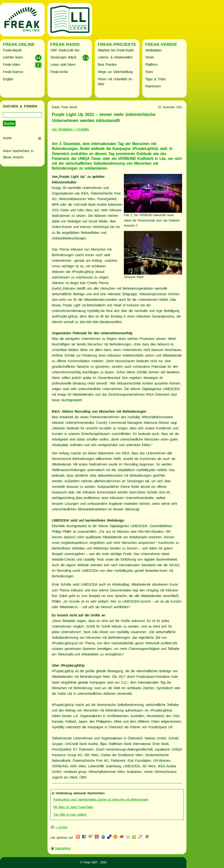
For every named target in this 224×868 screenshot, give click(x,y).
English (8, 79)
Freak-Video (11, 65)
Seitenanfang (63, 848)
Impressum (153, 86)
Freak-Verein (161, 45)
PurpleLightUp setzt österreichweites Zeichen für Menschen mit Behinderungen (101, 800)
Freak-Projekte (117, 45)
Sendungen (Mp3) (63, 57)
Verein (150, 57)
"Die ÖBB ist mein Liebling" (70, 815)
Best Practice (107, 65)
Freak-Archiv (59, 72)
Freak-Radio (65, 45)
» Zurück (61, 827)
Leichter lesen (13, 57)
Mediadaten (153, 50)
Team (149, 72)
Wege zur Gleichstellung (115, 72)
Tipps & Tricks (156, 79)
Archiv (7, 138)
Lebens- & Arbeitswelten (115, 57)
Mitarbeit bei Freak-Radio (116, 50)
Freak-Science (13, 72)
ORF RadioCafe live (65, 50)
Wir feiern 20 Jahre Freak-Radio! (73, 807)
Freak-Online (19, 45)
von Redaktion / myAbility (71, 129)
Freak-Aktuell (12, 50)
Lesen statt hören (63, 65)
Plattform (151, 65)
